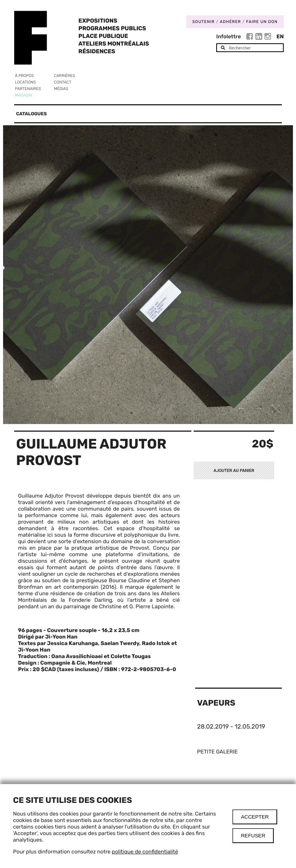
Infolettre (229, 37)
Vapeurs (216, 703)
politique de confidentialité (145, 852)
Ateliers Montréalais (114, 44)
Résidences (97, 51)
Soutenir (204, 22)
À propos (24, 76)
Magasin (24, 95)
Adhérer (230, 22)
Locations (25, 82)
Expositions (98, 21)
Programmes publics (112, 28)
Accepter (255, 817)
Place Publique (103, 36)
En (280, 37)
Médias (61, 89)
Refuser (253, 836)
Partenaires (28, 89)
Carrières (65, 76)
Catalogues (31, 114)
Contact (63, 82)
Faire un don (262, 22)
